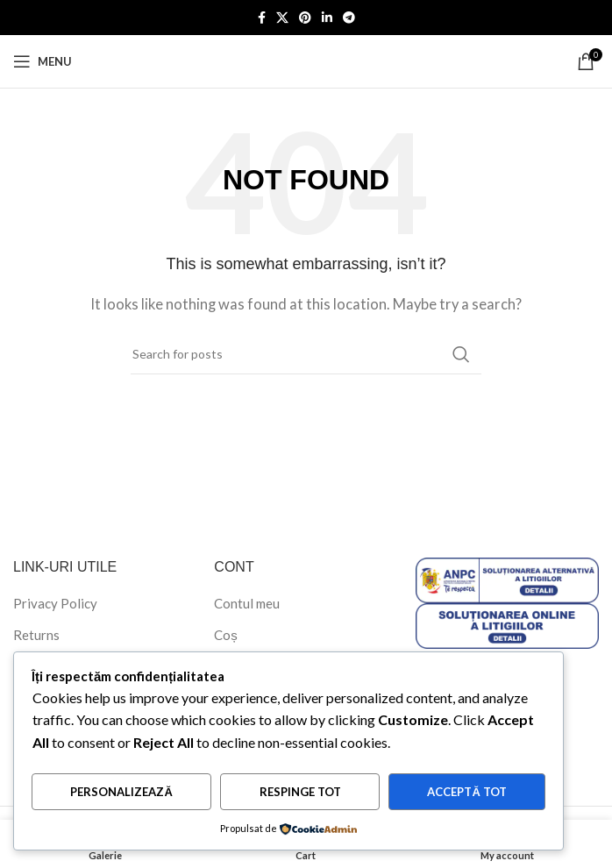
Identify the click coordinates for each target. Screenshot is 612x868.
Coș (226, 635)
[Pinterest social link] (305, 18)
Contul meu (247, 603)
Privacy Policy (55, 603)
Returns (36, 635)
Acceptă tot (466, 792)
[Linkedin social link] (327, 18)
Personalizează (121, 792)
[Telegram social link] (349, 18)
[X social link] (282, 18)
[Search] (306, 354)
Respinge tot (300, 792)
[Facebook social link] (262, 18)
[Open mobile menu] (43, 61)
